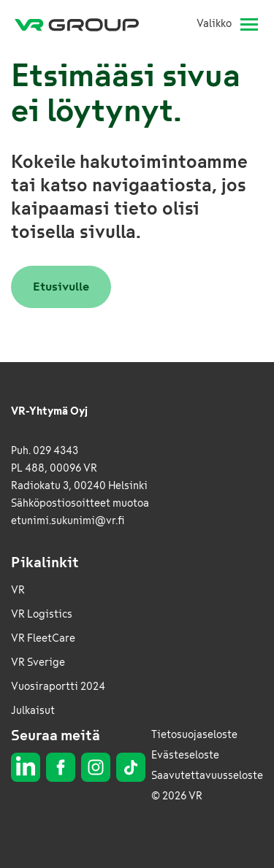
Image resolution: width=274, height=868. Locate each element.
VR (18, 590)
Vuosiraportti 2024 (58, 687)
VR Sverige (38, 662)
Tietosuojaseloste (194, 735)
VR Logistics (42, 614)
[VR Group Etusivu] (83, 24)
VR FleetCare (43, 638)
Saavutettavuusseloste (207, 776)
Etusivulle (61, 287)
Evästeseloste (185, 755)
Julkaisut (33, 711)
